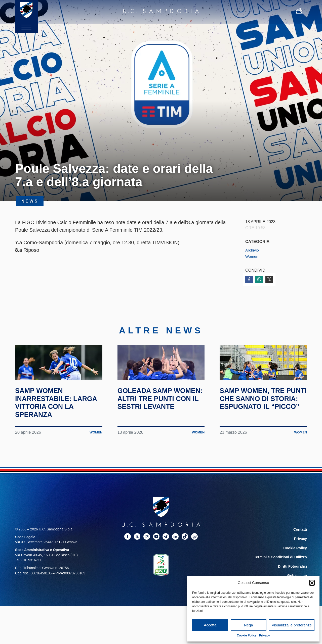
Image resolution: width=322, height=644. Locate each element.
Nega (249, 625)
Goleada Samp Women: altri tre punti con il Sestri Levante (157, 420)
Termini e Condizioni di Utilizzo (281, 574)
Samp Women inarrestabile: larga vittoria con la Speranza (56, 420)
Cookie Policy (247, 635)
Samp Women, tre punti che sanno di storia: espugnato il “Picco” (260, 420)
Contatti (300, 547)
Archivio (253, 250)
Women (252, 256)
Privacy (265, 635)
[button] (312, 583)
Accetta (210, 625)
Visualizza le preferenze (292, 625)
